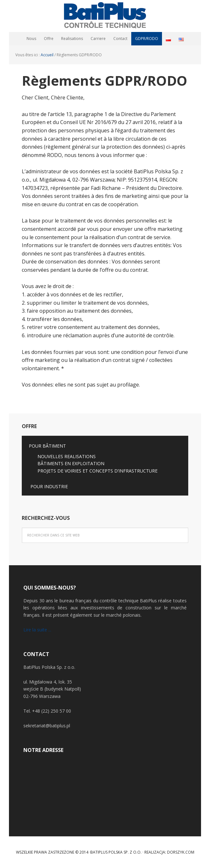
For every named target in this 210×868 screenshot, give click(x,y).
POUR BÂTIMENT (47, 446)
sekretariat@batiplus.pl (47, 726)
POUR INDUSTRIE (49, 486)
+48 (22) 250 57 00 (52, 711)
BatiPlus (105, 16)
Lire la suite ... (37, 630)
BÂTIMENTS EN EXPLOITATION (71, 463)
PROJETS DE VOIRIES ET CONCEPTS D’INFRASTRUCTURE (97, 471)
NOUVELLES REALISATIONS (67, 456)
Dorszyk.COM (181, 852)
